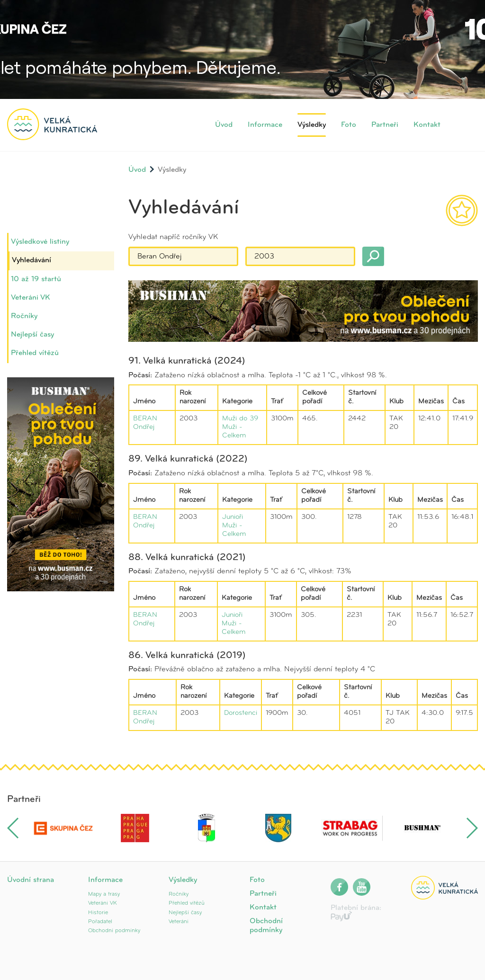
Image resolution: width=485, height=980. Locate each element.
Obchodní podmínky (114, 931)
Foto (349, 125)
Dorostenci (241, 713)
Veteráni (179, 922)
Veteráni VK (31, 298)
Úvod (224, 125)
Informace (265, 125)
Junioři (233, 517)
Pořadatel (100, 922)
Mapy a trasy (104, 894)
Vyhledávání (31, 260)
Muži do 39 (240, 419)
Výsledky (312, 125)
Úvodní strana (31, 880)
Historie (98, 913)
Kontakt (427, 125)
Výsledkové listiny (40, 242)
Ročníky (24, 316)
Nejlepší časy (32, 335)
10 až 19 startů (36, 279)
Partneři (385, 125)
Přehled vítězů (35, 353)
